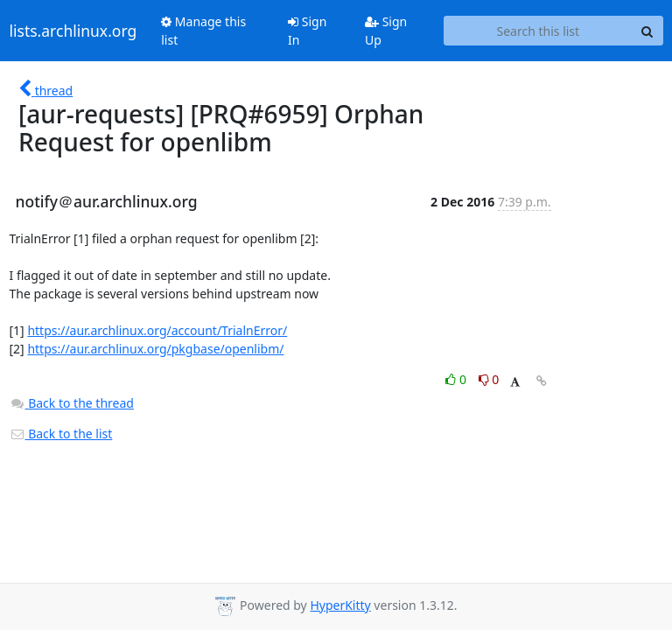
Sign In (307, 31)
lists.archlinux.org (73, 31)
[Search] (647, 31)
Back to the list (61, 434)
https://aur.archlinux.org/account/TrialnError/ (157, 330)
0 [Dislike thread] (489, 379)
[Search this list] (538, 31)
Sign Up (386, 31)
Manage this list (203, 31)
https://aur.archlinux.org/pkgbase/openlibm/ (155, 349)
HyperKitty (340, 605)
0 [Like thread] (457, 379)
